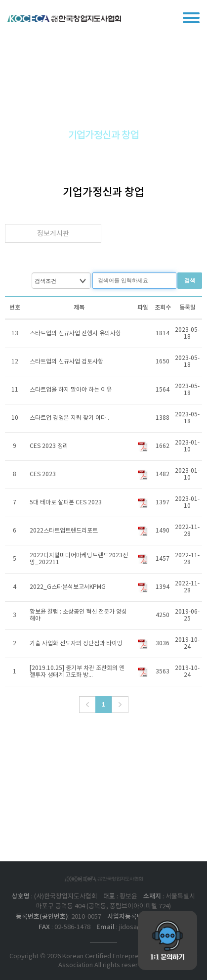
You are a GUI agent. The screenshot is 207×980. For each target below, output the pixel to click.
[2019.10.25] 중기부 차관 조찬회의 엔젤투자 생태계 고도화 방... (77, 672)
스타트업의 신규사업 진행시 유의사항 (75, 334)
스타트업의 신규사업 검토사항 (66, 362)
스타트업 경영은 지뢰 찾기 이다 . (69, 418)
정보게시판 (53, 234)
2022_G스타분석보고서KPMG (68, 587)
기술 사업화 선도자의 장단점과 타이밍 (76, 644)
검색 (190, 280)
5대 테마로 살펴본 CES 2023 (66, 503)
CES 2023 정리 (49, 446)
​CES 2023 (43, 474)
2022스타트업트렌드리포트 (64, 531)
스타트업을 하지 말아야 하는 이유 (71, 390)
